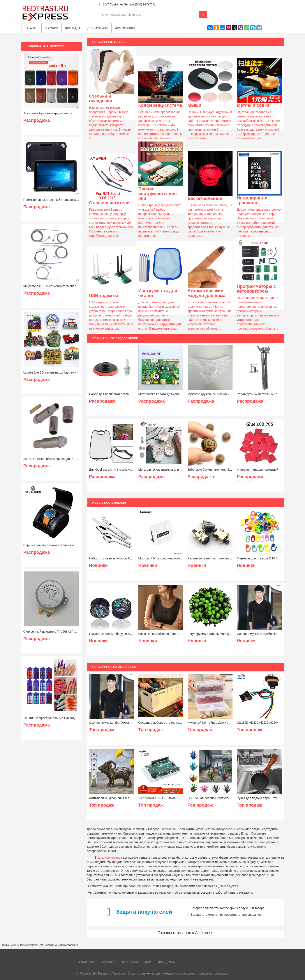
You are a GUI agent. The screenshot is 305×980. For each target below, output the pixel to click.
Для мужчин (98, 28)
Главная (87, 962)
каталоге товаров (110, 858)
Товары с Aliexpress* (112, 973)
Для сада (73, 28)
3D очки (51, 28)
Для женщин (126, 28)
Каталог (108, 962)
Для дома (166, 962)
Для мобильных (137, 962)
